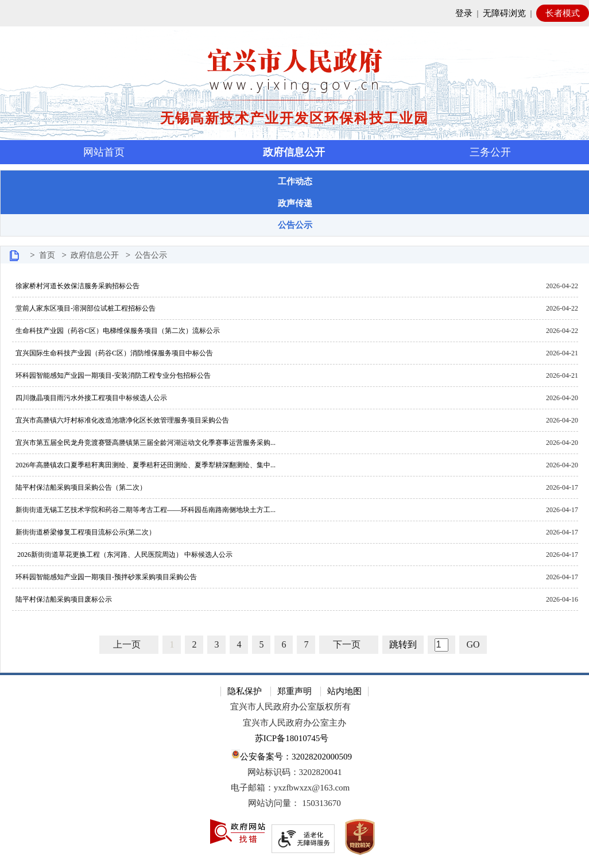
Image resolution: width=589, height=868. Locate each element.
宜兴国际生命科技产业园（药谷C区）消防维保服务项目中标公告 (113, 353)
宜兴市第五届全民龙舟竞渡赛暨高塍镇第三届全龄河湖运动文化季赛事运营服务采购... (144, 443)
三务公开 (490, 152)
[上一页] (129, 645)
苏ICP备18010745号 (292, 738)
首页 (47, 255)
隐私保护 (245, 691)
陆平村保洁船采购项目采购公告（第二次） (79, 487)
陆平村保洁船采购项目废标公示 (62, 599)
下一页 (347, 644)
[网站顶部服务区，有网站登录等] (294, 13)
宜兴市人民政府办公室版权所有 (290, 707)
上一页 (127, 644)
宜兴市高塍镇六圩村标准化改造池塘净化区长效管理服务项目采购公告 (121, 420)
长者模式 (563, 13)
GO (473, 644)
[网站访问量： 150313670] (294, 803)
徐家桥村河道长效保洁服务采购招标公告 (76, 286)
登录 (464, 13)
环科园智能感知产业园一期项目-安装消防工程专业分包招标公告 (111, 375)
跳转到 (403, 644)
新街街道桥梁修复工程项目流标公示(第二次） (84, 532)
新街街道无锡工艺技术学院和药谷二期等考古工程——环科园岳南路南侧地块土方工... (144, 510)
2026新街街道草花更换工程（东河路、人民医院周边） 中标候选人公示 (122, 555)
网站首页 (104, 152)
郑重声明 (294, 691)
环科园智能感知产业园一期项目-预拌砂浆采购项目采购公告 (104, 577)
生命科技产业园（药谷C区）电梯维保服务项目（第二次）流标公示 (116, 331)
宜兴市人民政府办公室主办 (294, 723)
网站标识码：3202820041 (295, 772)
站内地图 (344, 691)
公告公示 (151, 255)
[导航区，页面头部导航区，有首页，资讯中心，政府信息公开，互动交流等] (294, 152)
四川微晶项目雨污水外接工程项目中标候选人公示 (90, 398)
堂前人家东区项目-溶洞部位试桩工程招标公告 (84, 308)
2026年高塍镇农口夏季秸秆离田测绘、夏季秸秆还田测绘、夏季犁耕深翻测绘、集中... (144, 465)
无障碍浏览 (504, 13)
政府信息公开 (294, 152)
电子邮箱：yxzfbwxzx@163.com (290, 788)
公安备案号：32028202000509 (292, 755)
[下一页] (349, 645)
